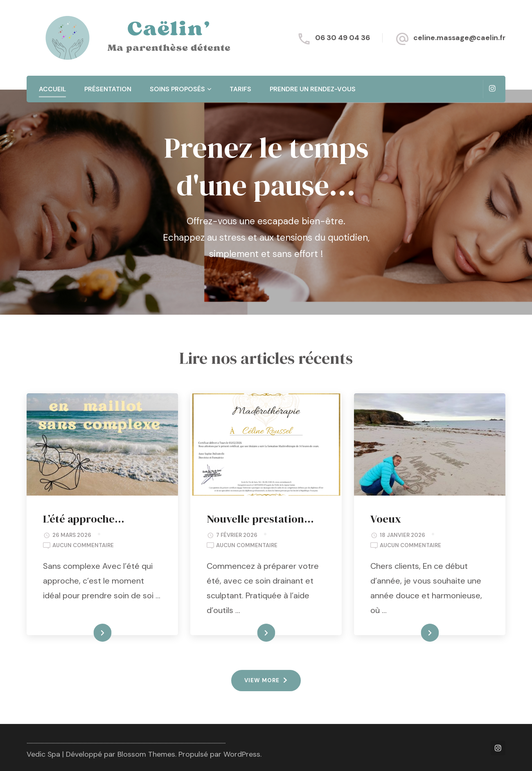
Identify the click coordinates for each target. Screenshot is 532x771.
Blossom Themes (146, 754)
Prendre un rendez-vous (313, 89)
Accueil (52, 89)
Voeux (386, 519)
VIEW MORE (262, 680)
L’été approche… (84, 519)
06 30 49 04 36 (343, 38)
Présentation (108, 89)
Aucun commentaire (83, 546)
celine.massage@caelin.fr (459, 38)
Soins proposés (177, 89)
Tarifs (240, 89)
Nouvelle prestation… (260, 519)
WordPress (242, 754)
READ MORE (88, 633)
